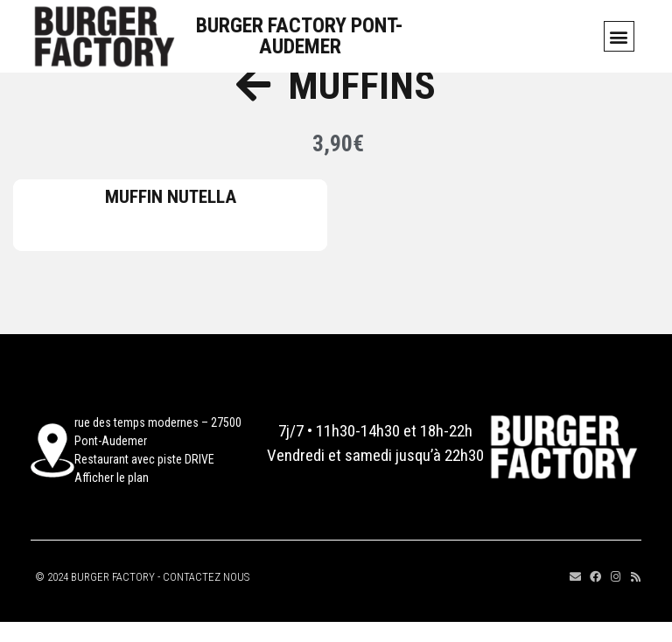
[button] (619, 36)
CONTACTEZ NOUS (206, 597)
